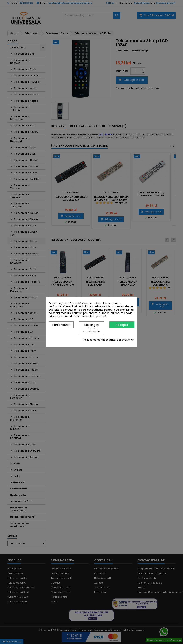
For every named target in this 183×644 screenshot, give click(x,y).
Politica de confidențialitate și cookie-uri (109, 340)
